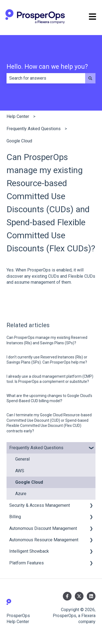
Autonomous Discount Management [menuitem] (43, 528)
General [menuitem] (22, 459)
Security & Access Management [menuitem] (40, 505)
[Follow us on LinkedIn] (91, 596)
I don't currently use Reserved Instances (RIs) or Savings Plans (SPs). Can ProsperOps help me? (47, 360)
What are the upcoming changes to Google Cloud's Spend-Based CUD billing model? (49, 398)
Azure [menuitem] (21, 494)
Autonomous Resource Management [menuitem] (44, 540)
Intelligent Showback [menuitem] (29, 551)
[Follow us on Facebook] (67, 596)
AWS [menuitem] (20, 471)
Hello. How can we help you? (47, 67)
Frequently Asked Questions (34, 129)
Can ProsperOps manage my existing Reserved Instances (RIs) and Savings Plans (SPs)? (47, 340)
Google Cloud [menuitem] (29, 482)
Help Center (18, 116)
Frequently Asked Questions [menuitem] (36, 448)
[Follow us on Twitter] (79, 596)
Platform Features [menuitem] (27, 563)
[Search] (90, 78)
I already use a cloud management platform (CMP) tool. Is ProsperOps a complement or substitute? (50, 379)
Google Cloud (19, 141)
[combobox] (46, 78)
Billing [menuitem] (15, 517)
